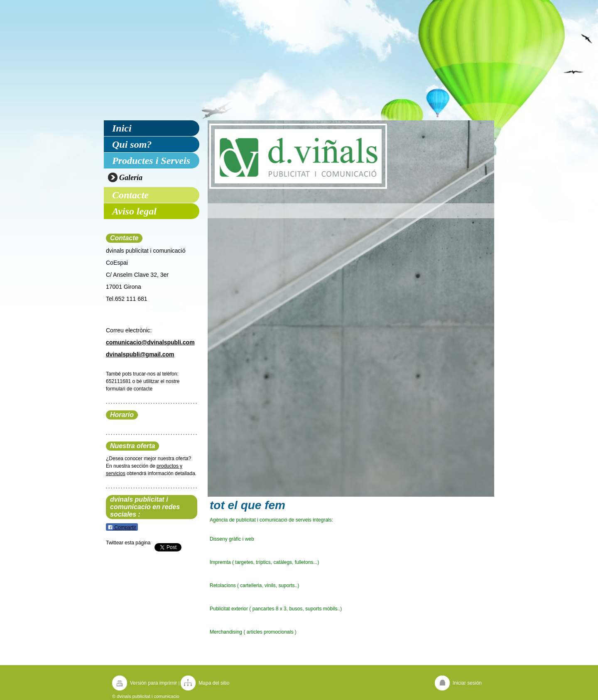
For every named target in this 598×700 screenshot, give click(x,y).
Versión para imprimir (153, 683)
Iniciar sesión (467, 683)
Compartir (122, 527)
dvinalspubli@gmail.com (140, 354)
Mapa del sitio (214, 683)
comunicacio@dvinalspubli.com (150, 342)
